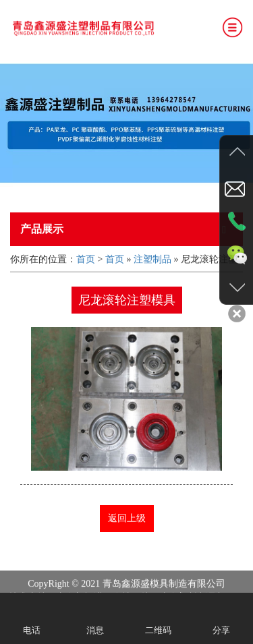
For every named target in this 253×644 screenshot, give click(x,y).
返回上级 (127, 518)
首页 (86, 259)
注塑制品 (152, 259)
